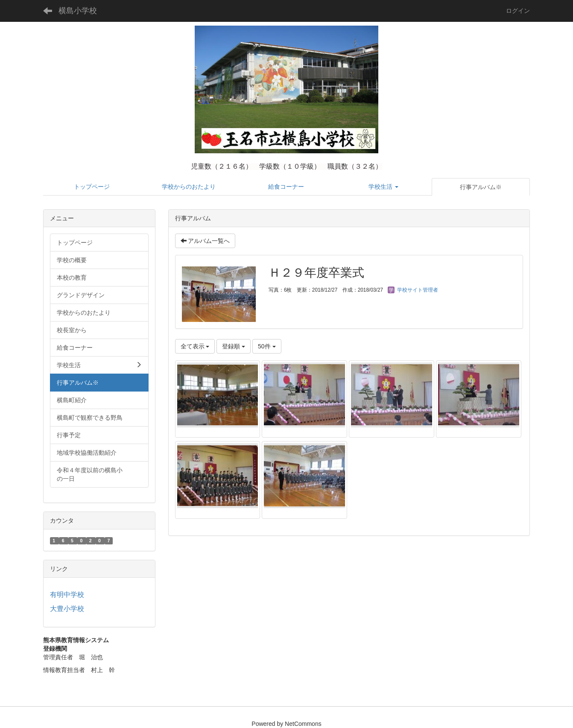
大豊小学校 (67, 609)
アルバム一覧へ (205, 241)
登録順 (234, 346)
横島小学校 (78, 11)
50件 (267, 346)
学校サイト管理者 (413, 290)
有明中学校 (67, 595)
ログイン (518, 11)
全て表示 (195, 346)
